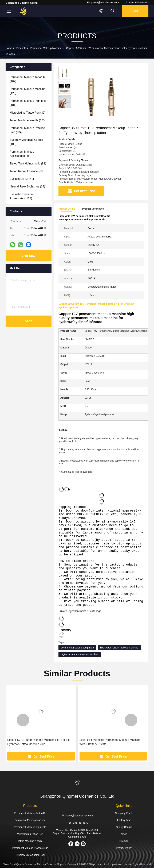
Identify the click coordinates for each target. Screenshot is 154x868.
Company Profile (124, 813)
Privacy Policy (124, 848)
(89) (27, 113)
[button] (23, 720)
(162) (28, 79)
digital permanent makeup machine (80, 654)
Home (9, 48)
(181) (28, 103)
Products (21, 48)
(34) (27, 187)
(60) (27, 171)
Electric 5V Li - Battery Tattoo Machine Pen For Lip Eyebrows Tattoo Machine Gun (38, 742)
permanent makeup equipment (77, 648)
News (124, 834)
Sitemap (124, 841)
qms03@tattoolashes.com (103, 2)
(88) (22, 154)
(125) (28, 120)
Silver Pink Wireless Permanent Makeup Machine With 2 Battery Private (110, 742)
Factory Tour (124, 820)
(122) (21, 196)
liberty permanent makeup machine (119, 648)
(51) (28, 164)
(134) (27, 130)
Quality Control (124, 827)
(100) (26, 142)
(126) (28, 91)
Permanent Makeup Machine (46, 48)
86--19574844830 (137, 2)
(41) (22, 179)
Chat (135, 11)
